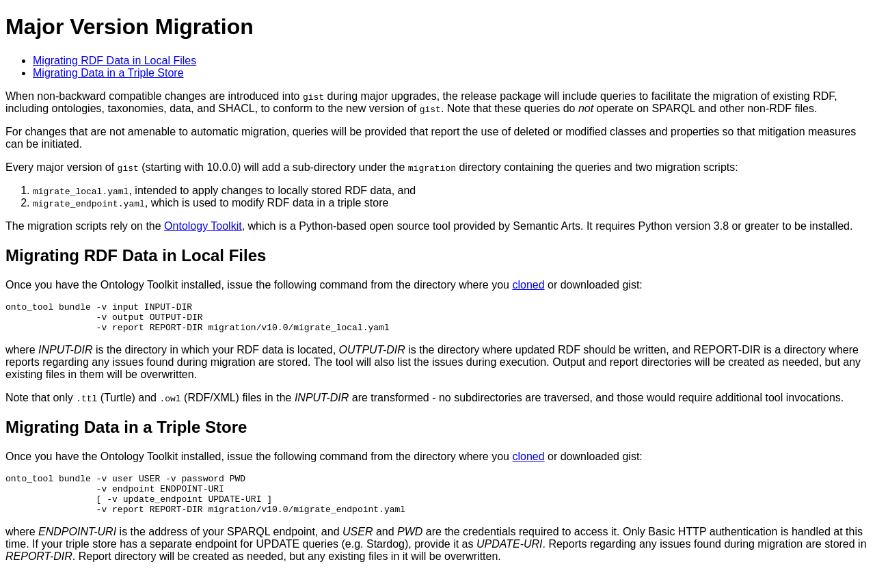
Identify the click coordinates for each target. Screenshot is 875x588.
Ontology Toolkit (203, 226)
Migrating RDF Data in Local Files (115, 61)
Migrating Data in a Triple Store (108, 73)
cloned (528, 285)
